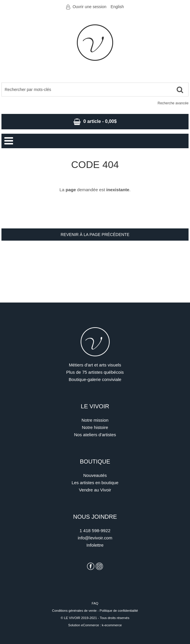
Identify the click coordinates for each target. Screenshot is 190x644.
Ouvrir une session (89, 7)
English (117, 7)
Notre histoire (95, 427)
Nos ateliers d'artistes (95, 435)
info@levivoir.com (95, 538)
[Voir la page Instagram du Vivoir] (99, 566)
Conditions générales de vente (74, 611)
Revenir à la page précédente (95, 235)
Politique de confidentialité (119, 611)
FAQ (95, 603)
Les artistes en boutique (95, 483)
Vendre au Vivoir (95, 490)
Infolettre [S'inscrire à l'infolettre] (95, 545)
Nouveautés (95, 475)
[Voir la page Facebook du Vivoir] (91, 566)
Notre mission (95, 420)
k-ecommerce (112, 625)
